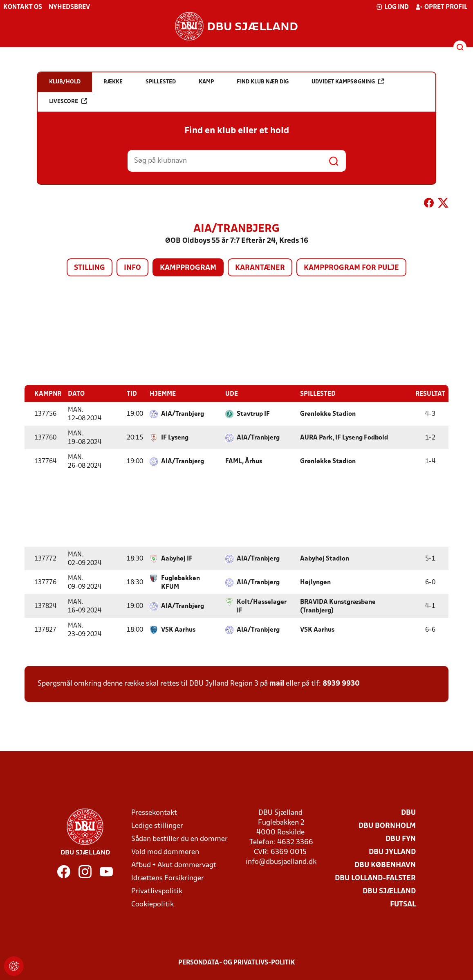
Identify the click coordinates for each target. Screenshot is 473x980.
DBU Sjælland (389, 891)
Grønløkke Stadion (328, 414)
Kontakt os (23, 7)
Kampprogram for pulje (351, 268)
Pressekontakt (154, 813)
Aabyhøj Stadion (325, 558)
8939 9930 (341, 683)
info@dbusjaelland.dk (281, 862)
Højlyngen (315, 582)
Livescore (68, 101)
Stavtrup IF (253, 414)
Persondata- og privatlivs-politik (237, 962)
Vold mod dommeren (165, 852)
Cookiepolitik (152, 904)
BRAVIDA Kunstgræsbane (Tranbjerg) (338, 606)
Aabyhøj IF (177, 558)
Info (132, 268)
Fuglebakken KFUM (180, 582)
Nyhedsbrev (69, 7)
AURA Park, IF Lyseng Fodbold (344, 437)
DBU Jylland (392, 852)
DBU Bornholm (387, 826)
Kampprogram (188, 268)
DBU (408, 813)
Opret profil (441, 7)
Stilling (90, 268)
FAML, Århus (244, 461)
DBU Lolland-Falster (375, 878)
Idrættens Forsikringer (168, 878)
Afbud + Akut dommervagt (174, 865)
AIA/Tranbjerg (183, 414)
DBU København (385, 865)
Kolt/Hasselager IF (262, 606)
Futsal (403, 904)
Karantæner (260, 268)
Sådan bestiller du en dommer (179, 839)
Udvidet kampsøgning (348, 82)
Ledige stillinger (157, 826)
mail (277, 683)
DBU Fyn (401, 839)
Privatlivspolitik (157, 891)
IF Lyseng (175, 437)
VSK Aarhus (178, 630)
